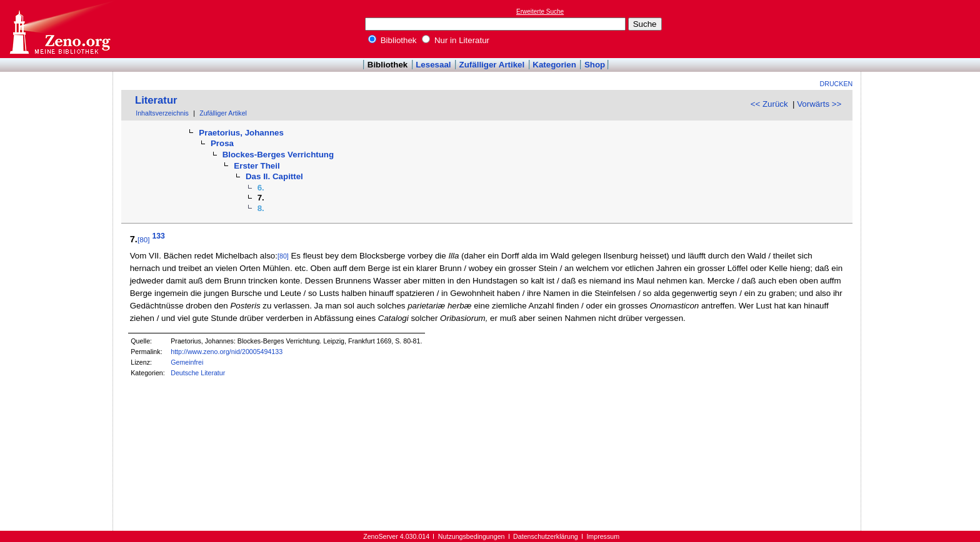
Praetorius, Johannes (241, 133)
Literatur (156, 100)
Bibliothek (392, 40)
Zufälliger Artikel (492, 65)
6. (261, 188)
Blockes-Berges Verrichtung (278, 155)
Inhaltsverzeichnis (162, 113)
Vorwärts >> (819, 104)
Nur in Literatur (456, 40)
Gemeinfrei (187, 362)
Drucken (837, 84)
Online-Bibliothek (59, 29)
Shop (595, 65)
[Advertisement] (922, 29)
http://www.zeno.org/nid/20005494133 (227, 352)
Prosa (222, 143)
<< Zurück (769, 104)
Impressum (603, 536)
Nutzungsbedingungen (472, 536)
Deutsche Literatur (198, 373)
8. (261, 208)
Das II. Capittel (274, 176)
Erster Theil (257, 166)
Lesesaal (433, 65)
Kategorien (554, 65)
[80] (144, 239)
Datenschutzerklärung (546, 536)
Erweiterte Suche (540, 12)
